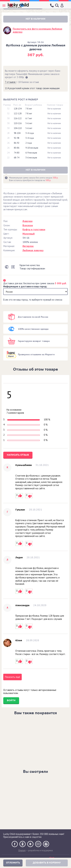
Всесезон (28, 225)
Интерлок (28, 246)
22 (8, 158)
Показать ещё (12, 677)
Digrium (22, 850)
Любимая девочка (33, 250)
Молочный (29, 234)
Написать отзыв (18, 455)
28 (8, 133)
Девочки (28, 221)
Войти (11, 700)
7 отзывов (11, 82)
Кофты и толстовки (34, 229)
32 (8, 109)
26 (8, 143)
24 (8, 153)
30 (8, 119)
